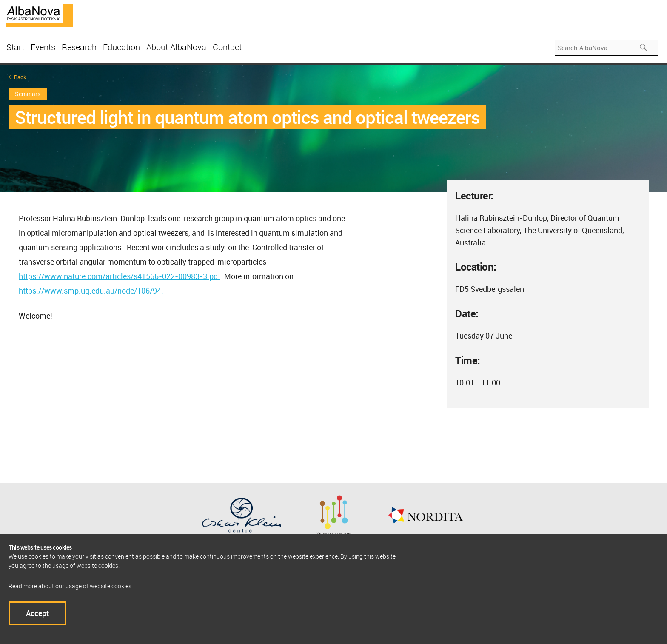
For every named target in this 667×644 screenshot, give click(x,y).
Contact (227, 47)
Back (20, 77)
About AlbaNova (176, 47)
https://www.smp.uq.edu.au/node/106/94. (91, 291)
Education (121, 47)
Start (15, 47)
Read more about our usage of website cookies (70, 586)
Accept (37, 613)
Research (79, 47)
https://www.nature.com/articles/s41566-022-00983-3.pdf (120, 276)
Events (43, 47)
